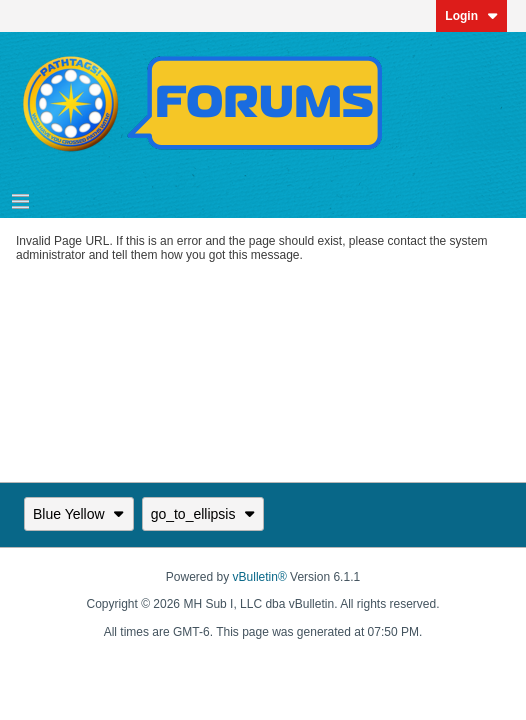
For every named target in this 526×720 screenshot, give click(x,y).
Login (471, 16)
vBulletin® (260, 577)
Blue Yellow (79, 514)
